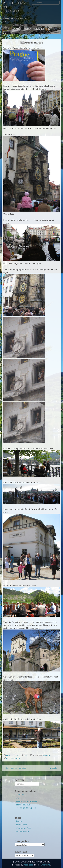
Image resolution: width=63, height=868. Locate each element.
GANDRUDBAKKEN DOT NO (32, 29)
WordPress (28, 865)
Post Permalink (13, 758)
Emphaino (46, 865)
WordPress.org (23, 831)
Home (11, 3)
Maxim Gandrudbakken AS (15, 20)
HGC (26, 755)
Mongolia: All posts (27, 808)
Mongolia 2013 (11, 11)
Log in (19, 821)
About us (22, 3)
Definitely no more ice (15, 768)
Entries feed (22, 825)
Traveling (47, 755)
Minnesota (54, 768)
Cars (6, 7)
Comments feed (24, 828)
